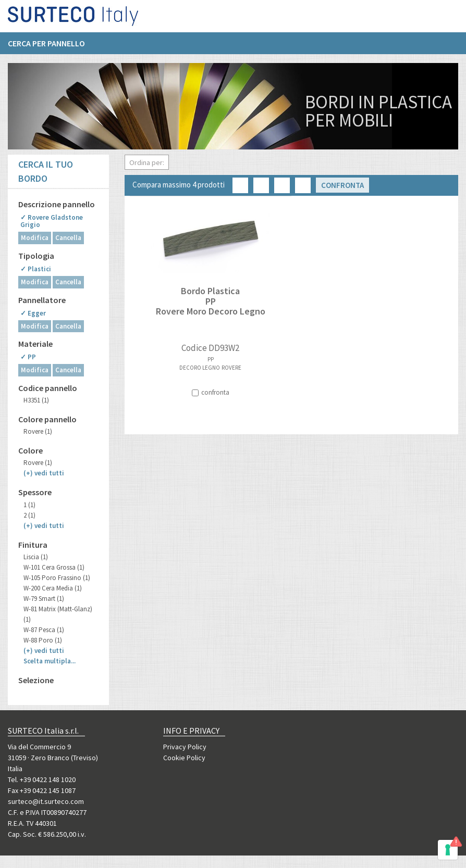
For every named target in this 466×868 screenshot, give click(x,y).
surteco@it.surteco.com (46, 801)
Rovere (38, 431)
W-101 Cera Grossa (54, 567)
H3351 (36, 400)
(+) (44, 473)
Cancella (68, 238)
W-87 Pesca (44, 630)
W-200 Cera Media (53, 588)
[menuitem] (52, 47)
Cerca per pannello (46, 47)
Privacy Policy (185, 747)
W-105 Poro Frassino (57, 578)
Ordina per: (147, 162)
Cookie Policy (184, 758)
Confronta (342, 185)
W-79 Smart (44, 599)
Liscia (36, 557)
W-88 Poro (43, 640)
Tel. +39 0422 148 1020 (42, 779)
